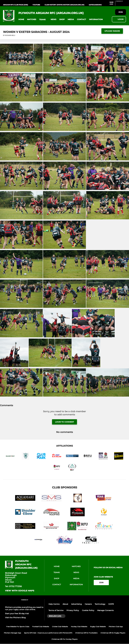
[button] (21, 19)
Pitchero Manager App (12, 633)
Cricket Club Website (60, 627)
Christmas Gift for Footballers (86, 633)
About (65, 604)
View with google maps (20, 591)
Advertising (76, 604)
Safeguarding (95, 5)
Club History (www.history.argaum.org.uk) (64, 5)
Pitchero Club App (116, 627)
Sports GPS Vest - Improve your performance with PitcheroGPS (48, 633)
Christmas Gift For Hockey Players (64, 639)
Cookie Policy (88, 610)
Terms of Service (56, 610)
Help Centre (54, 604)
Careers (88, 604)
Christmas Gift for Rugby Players (113, 633)
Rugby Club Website (98, 627)
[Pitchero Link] (121, 4)
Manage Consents (105, 610)
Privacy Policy (73, 610)
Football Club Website (41, 627)
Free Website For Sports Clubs (18, 627)
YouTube (36, 5)
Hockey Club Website (79, 627)
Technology (100, 604)
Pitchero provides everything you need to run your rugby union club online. (24, 608)
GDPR (111, 604)
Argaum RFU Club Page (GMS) (15, 5)
